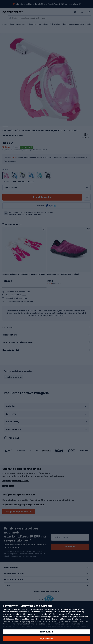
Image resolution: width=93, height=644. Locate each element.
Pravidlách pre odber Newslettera (23, 556)
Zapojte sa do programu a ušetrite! (25, 214)
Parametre (8, 327)
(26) (22, 136)
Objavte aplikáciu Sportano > (16, 481)
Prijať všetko (46, 639)
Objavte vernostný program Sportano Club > (23, 505)
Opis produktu (10, 335)
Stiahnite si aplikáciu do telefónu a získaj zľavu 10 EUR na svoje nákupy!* (48, 4)
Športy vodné (21, 24)
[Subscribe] (70, 547)
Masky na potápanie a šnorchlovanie (77, 24)
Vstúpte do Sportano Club (19, 512)
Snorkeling (56, 24)
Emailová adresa (61, 537)
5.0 (19, 136)
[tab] (46, 327)
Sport (12, 24)
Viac (28, 292)
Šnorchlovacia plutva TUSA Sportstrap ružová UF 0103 (24, 274)
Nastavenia (47, 632)
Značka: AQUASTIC (13, 377)
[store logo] (37, 12)
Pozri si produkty (10, 161)
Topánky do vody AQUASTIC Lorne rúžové (63, 274)
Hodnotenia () (11, 350)
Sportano (4, 24)
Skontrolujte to (28, 301)
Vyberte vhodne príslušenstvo (17, 342)
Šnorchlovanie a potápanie (39, 24)
